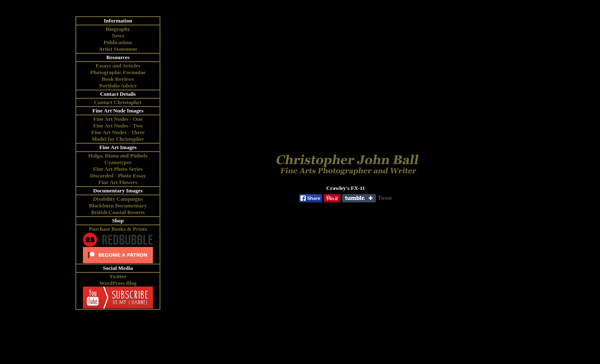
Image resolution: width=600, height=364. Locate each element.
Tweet (385, 198)
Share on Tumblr (359, 198)
